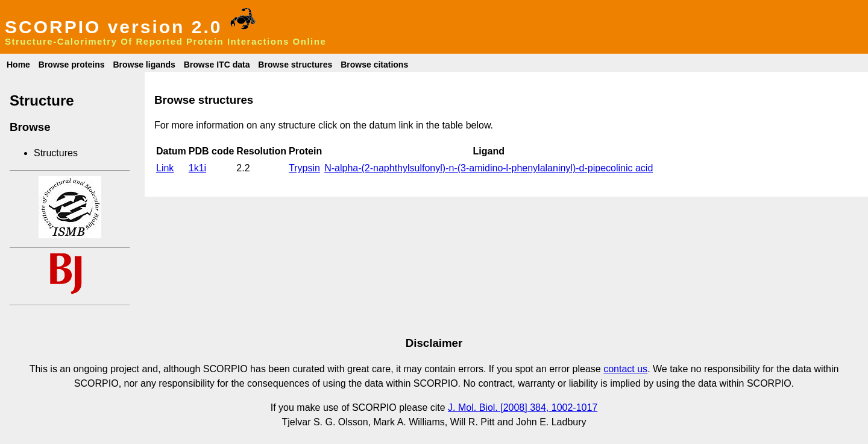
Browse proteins (72, 65)
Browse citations (374, 65)
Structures (56, 153)
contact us (625, 369)
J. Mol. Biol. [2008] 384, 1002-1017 (523, 408)
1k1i (197, 168)
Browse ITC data (217, 65)
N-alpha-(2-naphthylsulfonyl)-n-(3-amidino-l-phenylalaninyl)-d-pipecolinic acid (489, 168)
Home (18, 65)
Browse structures (295, 65)
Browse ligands (144, 65)
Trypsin (304, 168)
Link (165, 168)
